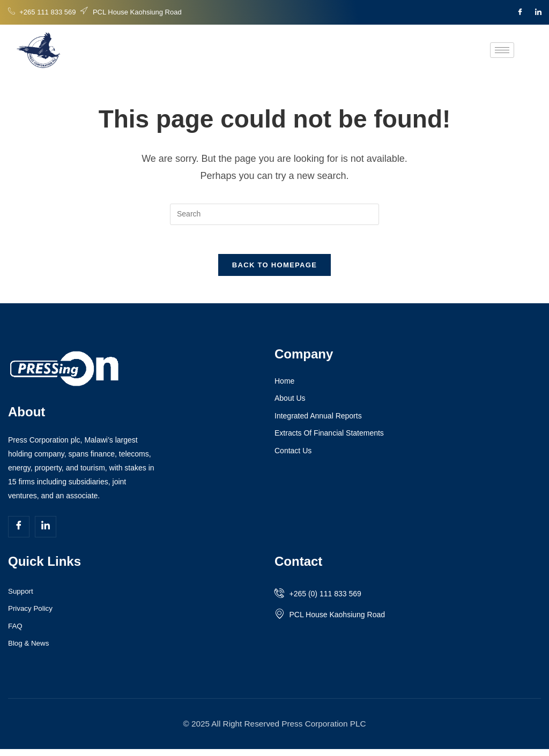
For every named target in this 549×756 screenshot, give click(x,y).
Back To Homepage (274, 269)
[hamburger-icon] (502, 50)
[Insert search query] (274, 214)
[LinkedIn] (538, 12)
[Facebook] (520, 12)
